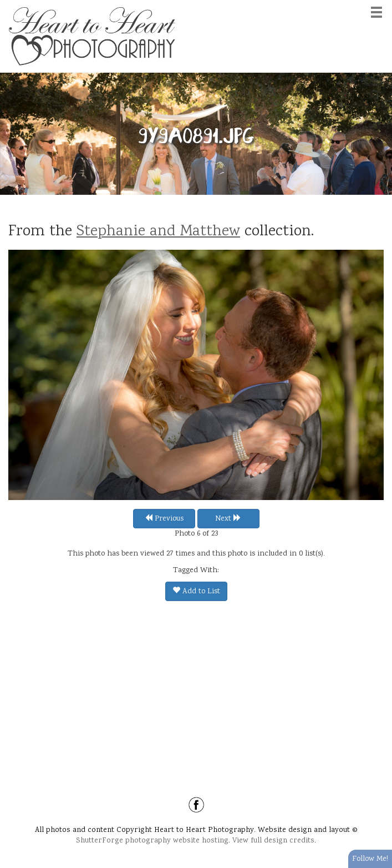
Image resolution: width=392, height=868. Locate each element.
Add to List (196, 592)
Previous (164, 519)
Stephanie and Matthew (158, 232)
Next (228, 519)
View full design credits (273, 841)
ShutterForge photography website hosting (152, 841)
